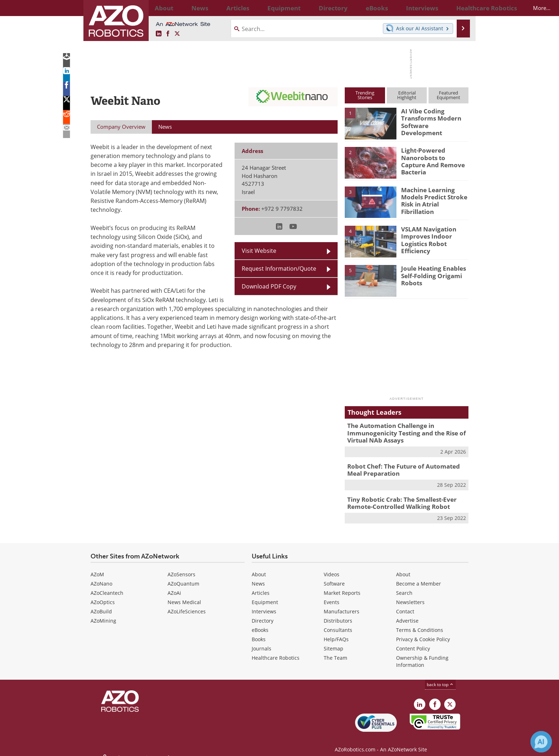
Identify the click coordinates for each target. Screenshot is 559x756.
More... (461, 8)
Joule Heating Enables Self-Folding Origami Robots (430, 275)
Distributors (338, 615)
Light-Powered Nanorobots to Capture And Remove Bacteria (432, 157)
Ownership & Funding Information (422, 655)
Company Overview (121, 127)
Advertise (407, 615)
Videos (332, 568)
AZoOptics (103, 596)
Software (334, 578)
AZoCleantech (107, 587)
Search (404, 587)
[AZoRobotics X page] (177, 34)
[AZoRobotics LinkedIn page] (159, 34)
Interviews (264, 605)
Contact (405, 605)
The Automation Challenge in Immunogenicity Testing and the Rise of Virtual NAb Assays (401, 432)
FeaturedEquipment (448, 95)
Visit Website (259, 251)
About (259, 568)
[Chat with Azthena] (541, 742)
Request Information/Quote (279, 269)
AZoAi (174, 587)
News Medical (184, 596)
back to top (440, 678)
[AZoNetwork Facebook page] (168, 34)
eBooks (260, 624)
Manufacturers (342, 605)
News (258, 578)
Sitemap (334, 642)
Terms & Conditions (420, 624)
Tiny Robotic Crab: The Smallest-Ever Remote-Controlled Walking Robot (397, 498)
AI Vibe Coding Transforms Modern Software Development (432, 117)
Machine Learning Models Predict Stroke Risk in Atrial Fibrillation (434, 196)
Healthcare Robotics (276, 652)
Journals (261, 642)
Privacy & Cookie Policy (423, 633)
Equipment (265, 596)
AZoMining (103, 615)
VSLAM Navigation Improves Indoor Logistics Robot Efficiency (425, 239)
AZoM (97, 568)
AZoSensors (181, 568)
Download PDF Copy (269, 286)
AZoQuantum (183, 578)
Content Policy (413, 642)
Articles (261, 587)
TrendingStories (365, 95)
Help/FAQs (336, 633)
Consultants (338, 624)
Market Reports (342, 587)
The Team (335, 652)
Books (259, 633)
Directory (263, 615)
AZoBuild (101, 605)
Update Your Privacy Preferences (145, 747)
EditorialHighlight (407, 95)
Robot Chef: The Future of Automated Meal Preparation (405, 466)
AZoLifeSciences (187, 605)
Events (332, 596)
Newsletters (410, 596)
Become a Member (419, 578)
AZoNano (101, 578)
